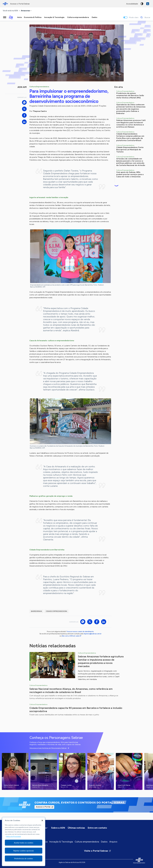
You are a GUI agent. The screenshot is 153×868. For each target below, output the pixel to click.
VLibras (148, 4)
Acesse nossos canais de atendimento (80, 632)
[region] (24, 842)
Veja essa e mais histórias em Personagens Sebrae (48, 748)
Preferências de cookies (24, 858)
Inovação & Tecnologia (61, 842)
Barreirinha (36, 611)
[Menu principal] (5, 17)
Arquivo (113, 842)
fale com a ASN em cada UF (72, 636)
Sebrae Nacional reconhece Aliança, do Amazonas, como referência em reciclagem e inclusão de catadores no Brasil (71, 690)
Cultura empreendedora (87, 842)
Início (20, 17)
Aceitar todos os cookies (24, 843)
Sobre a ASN (58, 828)
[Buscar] (145, 17)
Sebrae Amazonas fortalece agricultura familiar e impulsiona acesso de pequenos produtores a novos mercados (101, 661)
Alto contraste (142, 4)
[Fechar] (42, 820)
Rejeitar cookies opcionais (24, 851)
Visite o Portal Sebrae (98, 851)
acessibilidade (132, 4)
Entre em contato (97, 828)
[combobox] (26, 11)
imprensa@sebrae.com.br (93, 634)
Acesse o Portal (43, 807)
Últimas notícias (76, 828)
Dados (104, 842)
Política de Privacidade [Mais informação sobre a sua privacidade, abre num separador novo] (13, 836)
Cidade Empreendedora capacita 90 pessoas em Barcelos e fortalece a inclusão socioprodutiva (76, 710)
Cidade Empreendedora (56, 611)
